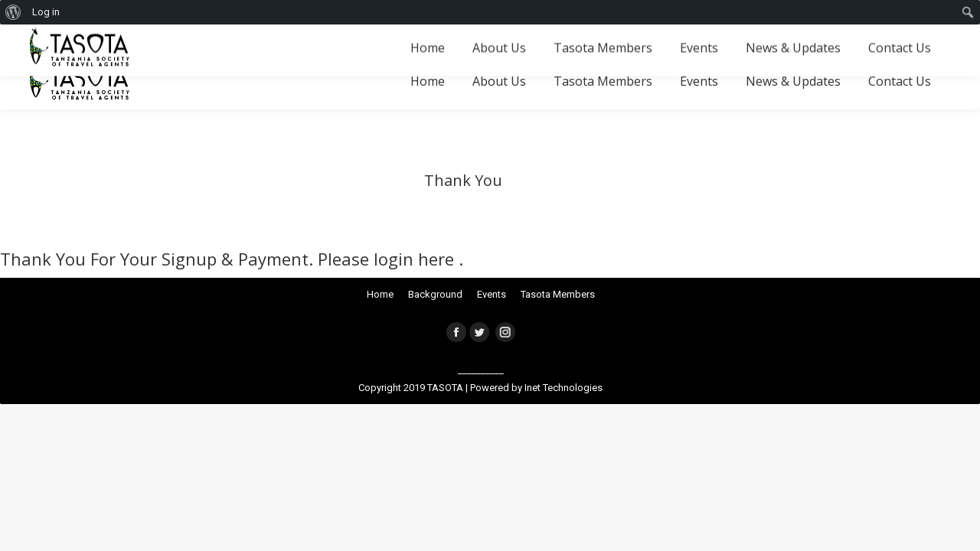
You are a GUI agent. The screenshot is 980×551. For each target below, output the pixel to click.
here (438, 259)
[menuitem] (13, 12)
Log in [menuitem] (46, 12)
